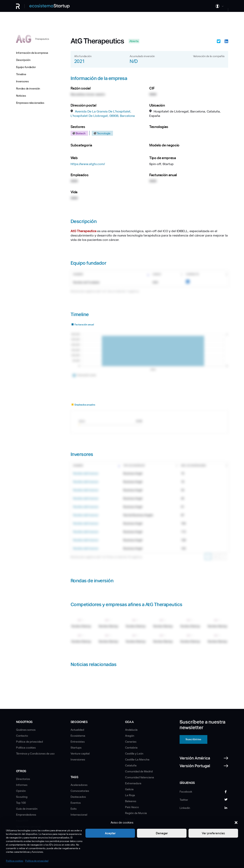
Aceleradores (79, 785)
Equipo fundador (26, 67)
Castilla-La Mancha (137, 759)
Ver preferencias (213, 833)
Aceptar (110, 833)
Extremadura (133, 783)
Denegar (162, 833)
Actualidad (77, 730)
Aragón (130, 736)
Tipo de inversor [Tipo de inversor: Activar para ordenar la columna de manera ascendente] (134, 466)
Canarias (131, 742)
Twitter (184, 800)
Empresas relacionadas (30, 103)
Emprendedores (26, 815)
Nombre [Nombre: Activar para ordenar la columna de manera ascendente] (78, 274)
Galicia (129, 789)
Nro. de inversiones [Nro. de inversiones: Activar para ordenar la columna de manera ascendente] (193, 466)
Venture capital (80, 754)
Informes (22, 785)
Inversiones (78, 759)
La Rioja (130, 795)
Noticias (21, 96)
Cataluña (131, 765)
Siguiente (223, 557)
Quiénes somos (26, 730)
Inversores (22, 81)
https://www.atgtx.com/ (88, 164)
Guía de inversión (27, 809)
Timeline (21, 74)
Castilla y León (134, 754)
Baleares (131, 801)
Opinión (21, 791)
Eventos (76, 803)
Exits (74, 809)
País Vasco (132, 807)
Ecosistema (78, 736)
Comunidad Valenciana (140, 777)
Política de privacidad (37, 861)
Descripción (23, 60)
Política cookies (15, 861)
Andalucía (131, 730)
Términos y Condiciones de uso (35, 754)
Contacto (22, 736)
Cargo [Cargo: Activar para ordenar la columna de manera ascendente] (157, 274)
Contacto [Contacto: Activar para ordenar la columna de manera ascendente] (192, 274)
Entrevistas (78, 742)
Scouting (22, 797)
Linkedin (185, 808)
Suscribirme (193, 739)
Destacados (78, 797)
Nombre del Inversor (86, 473)
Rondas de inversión (28, 88)
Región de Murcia (136, 813)
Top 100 (21, 803)
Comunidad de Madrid (139, 771)
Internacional (79, 815)
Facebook (186, 792)
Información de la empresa (32, 53)
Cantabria (131, 748)
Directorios (23, 779)
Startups (76, 748)
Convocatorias (80, 791)
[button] (236, 823)
